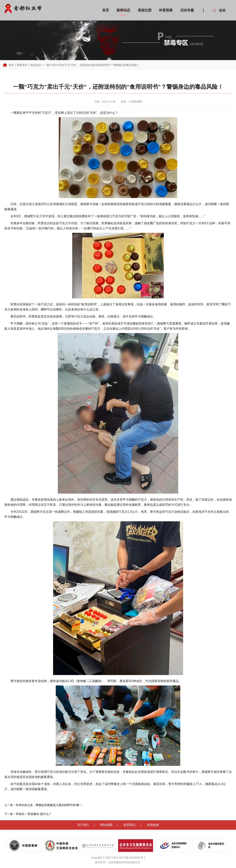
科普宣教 (166, 10)
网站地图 (106, 825)
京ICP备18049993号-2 (132, 858)
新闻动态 (123, 10)
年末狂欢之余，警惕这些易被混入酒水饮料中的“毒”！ (49, 805)
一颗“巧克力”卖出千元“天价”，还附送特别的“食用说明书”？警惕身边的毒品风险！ (92, 65)
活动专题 (187, 10)
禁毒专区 (22, 65)
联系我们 (130, 825)
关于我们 (83, 825)
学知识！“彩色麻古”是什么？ (34, 814)
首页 (106, 10)
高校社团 (145, 10)
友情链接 (153, 825)
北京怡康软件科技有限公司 (124, 862)
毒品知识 (36, 65)
